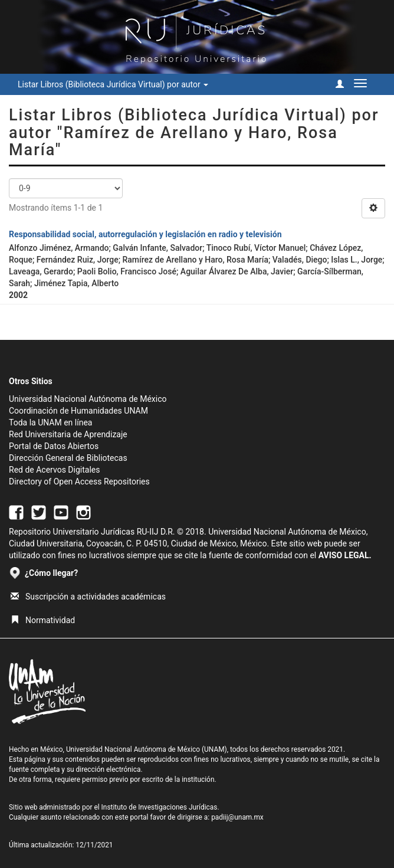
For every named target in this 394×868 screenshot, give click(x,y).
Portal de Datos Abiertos (54, 446)
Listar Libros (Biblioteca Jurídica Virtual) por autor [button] (113, 84)
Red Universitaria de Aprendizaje (68, 434)
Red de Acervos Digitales (54, 470)
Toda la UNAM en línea (50, 422)
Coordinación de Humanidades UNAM (78, 411)
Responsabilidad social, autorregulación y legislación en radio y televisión (145, 234)
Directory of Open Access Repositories (79, 482)
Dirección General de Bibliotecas (68, 458)
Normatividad (43, 620)
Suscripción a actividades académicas (88, 597)
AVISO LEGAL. (345, 555)
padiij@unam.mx (237, 817)
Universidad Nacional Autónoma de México (88, 399)
